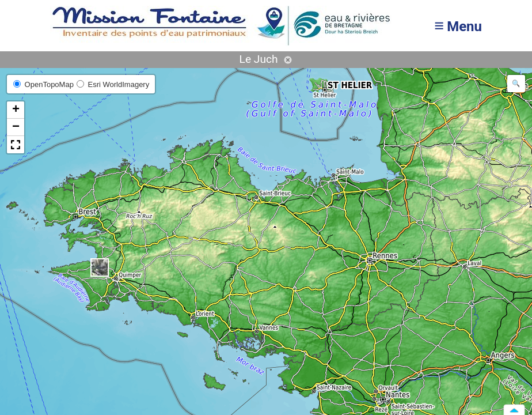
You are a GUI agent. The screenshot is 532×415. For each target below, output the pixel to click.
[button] (100, 267)
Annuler (288, 60)
